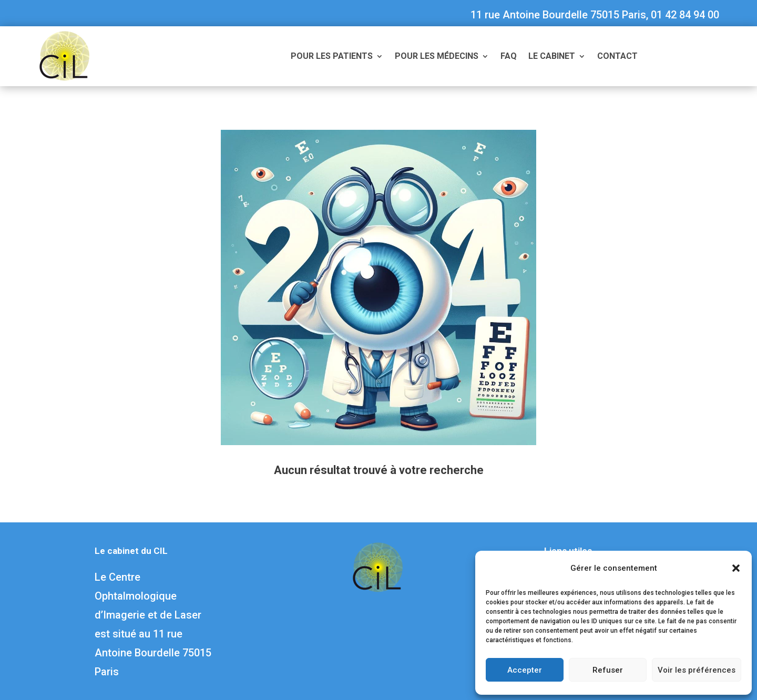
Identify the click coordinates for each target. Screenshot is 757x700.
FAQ (509, 57)
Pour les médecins (437, 57)
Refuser (608, 670)
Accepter (525, 670)
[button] (736, 568)
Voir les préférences (697, 670)
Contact (617, 57)
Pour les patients (332, 57)
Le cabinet (552, 57)
